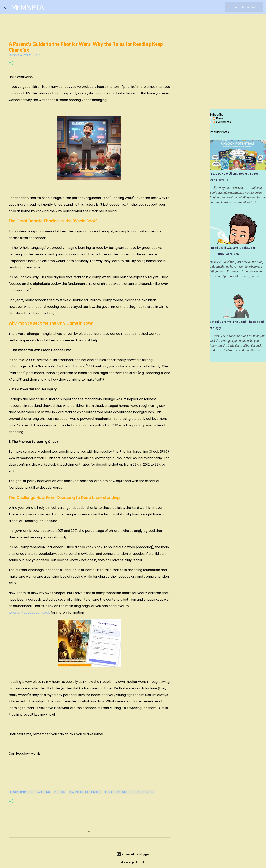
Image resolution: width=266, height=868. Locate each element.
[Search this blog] (242, 7)
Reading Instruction (118, 792)
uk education (145, 792)
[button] (11, 63)
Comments (222, 122)
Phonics (60, 792)
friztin (142, 862)
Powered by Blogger (133, 854)
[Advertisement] (197, 172)
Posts (218, 118)
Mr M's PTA (28, 7)
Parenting (43, 792)
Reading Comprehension (85, 792)
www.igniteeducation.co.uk (29, 613)
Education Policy (21, 792)
